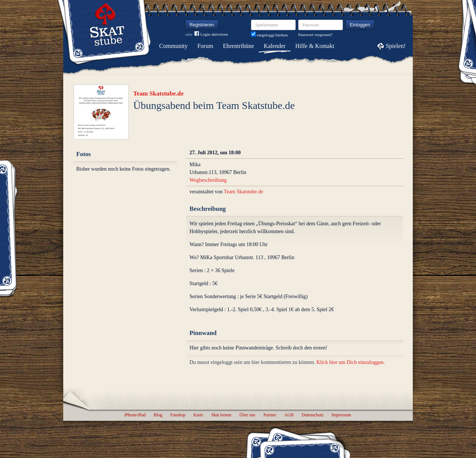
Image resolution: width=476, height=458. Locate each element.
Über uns (247, 415)
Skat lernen (221, 415)
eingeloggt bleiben (269, 35)
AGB (289, 415)
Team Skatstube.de (158, 93)
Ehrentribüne (239, 46)
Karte (198, 415)
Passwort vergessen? (315, 35)
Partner (270, 415)
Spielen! (396, 46)
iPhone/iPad (135, 415)
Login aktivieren (211, 34)
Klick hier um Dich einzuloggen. (351, 362)
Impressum (341, 415)
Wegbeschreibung (208, 180)
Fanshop (178, 415)
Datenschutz (313, 415)
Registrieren (202, 25)
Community (173, 46)
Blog (158, 415)
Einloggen (360, 25)
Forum (205, 46)
